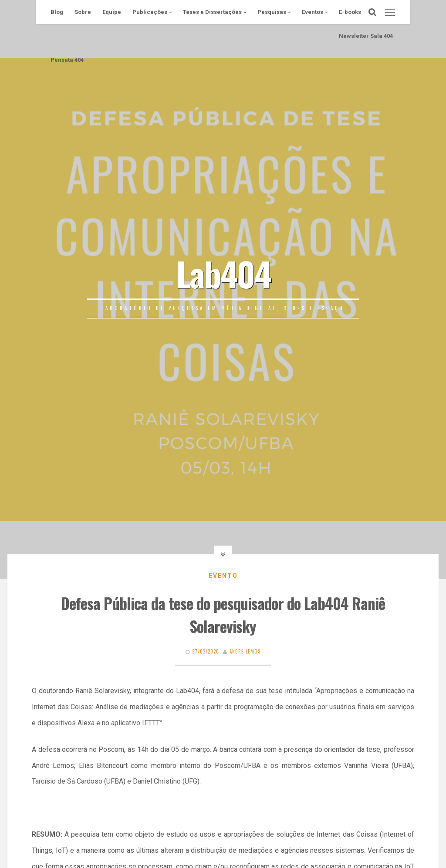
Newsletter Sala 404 (366, 36)
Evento (223, 576)
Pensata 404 (67, 60)
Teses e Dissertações (212, 12)
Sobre (83, 12)
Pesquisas (272, 12)
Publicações (150, 12)
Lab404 (223, 273)
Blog (57, 12)
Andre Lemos (245, 651)
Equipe (112, 12)
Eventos (313, 12)
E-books (350, 12)
